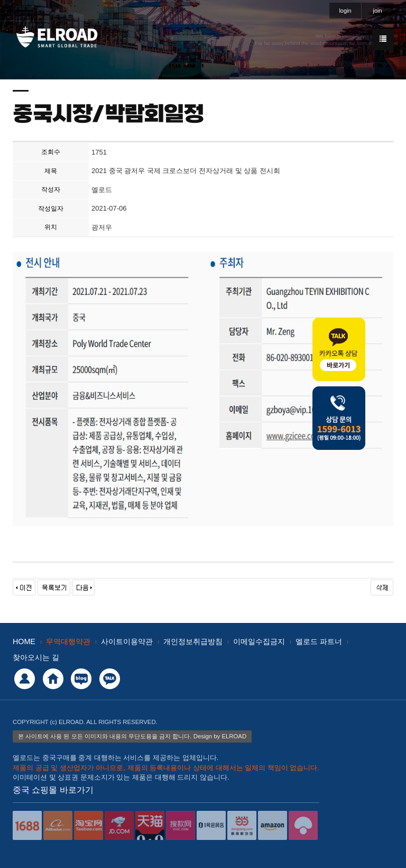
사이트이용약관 (127, 641)
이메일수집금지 (259, 641)
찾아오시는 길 (36, 657)
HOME (24, 641)
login (345, 11)
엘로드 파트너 (319, 641)
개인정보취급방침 (193, 641)
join (377, 11)
